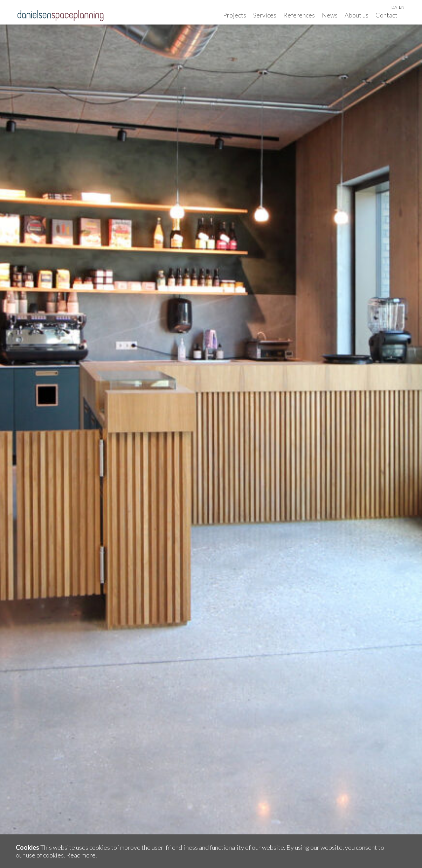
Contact (386, 15)
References (299, 15)
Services (265, 15)
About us (357, 15)
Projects (235, 15)
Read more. (82, 855)
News (330, 15)
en (402, 7)
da (394, 7)
